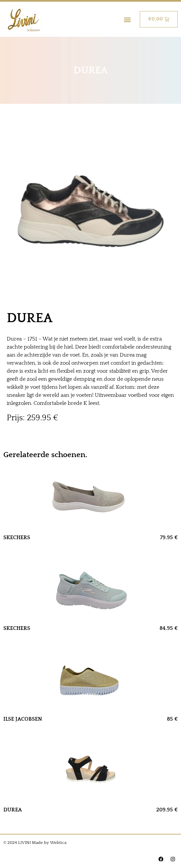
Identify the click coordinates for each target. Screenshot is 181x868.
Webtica (58, 843)
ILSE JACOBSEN (23, 719)
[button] (128, 19)
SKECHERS (17, 537)
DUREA (13, 810)
